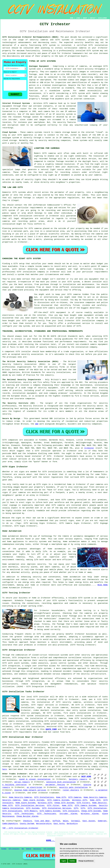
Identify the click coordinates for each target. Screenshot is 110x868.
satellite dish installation (61, 782)
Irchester (89, 448)
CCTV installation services (93, 753)
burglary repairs (78, 779)
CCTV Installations (44, 797)
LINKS (78, 18)
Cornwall (75, 821)
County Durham (27, 824)
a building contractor (15, 785)
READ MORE (103, 585)
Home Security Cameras (20, 797)
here (4, 769)
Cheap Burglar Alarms (27, 816)
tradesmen (54, 793)
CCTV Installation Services (30, 805)
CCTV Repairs (31, 811)
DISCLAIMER (102, 18)
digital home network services (30, 790)
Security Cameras (11, 800)
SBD (37, 424)
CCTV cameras (58, 505)
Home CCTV (61, 797)
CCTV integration (21, 658)
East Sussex (89, 821)
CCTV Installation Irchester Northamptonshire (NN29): (31, 37)
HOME (72, 18)
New (23, 849)
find (10, 742)
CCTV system (49, 45)
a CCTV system (77, 93)
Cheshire (27, 821)
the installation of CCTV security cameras (56, 702)
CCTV (106, 66)
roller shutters (71, 790)
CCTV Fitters (83, 803)
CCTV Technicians (24, 814)
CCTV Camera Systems (58, 800)
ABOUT (85, 18)
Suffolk (56, 821)
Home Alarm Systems (34, 800)
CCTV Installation (97, 808)
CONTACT (93, 18)
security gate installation (73, 787)
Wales (66, 821)
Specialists (37, 849)
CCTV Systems (33, 808)
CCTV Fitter (53, 805)
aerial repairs (22, 782)
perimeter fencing (55, 785)
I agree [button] (64, 861)
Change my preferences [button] (86, 861)
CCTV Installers (71, 811)
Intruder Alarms (68, 814)
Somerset (102, 821)
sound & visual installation (35, 779)
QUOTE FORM (51, 729)
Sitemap (4, 849)
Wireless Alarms (90, 814)
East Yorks (59, 824)
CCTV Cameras (75, 797)
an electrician (34, 787)
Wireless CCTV (80, 800)
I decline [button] (72, 861)
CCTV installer (41, 697)
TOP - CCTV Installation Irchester (20, 828)
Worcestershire (44, 824)
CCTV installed (61, 774)
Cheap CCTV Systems (64, 803)
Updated (29, 849)
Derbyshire (72, 824)
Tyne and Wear (42, 821)
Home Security (99, 803)
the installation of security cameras (46, 718)
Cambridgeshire (10, 824)
